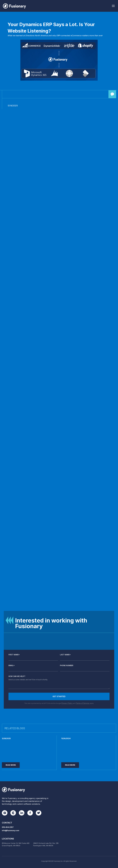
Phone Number (67, 665)
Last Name (65, 655)
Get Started (59, 696)
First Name (14, 655)
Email (12, 665)
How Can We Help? (17, 676)
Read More (11, 765)
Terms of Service (83, 703)
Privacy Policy (67, 703)
